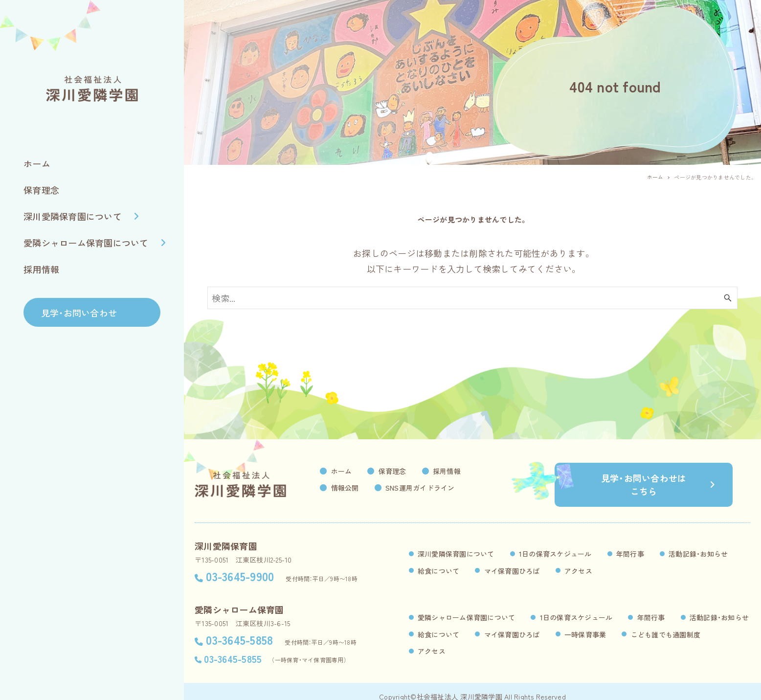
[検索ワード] (472, 298)
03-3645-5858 (239, 629)
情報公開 (363, 488)
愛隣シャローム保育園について (467, 607)
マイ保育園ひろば (512, 561)
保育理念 (411, 471)
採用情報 (465, 471)
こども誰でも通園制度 (666, 624)
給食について (439, 561)
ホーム (360, 471)
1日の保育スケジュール (555, 543)
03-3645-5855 (233, 648)
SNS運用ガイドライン (438, 488)
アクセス (578, 561)
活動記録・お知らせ (698, 543)
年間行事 (630, 543)
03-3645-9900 (240, 566)
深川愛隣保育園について (456, 543)
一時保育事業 (585, 624)
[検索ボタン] (728, 298)
